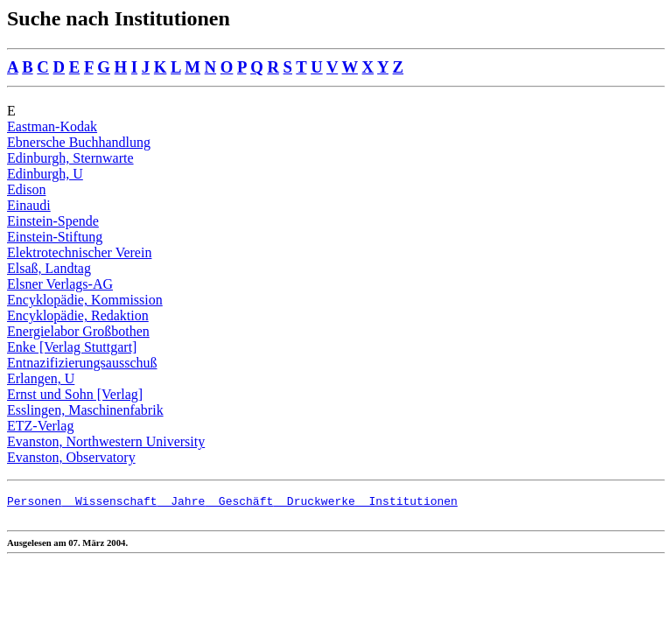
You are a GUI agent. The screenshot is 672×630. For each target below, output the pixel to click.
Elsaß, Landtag (49, 268)
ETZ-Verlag (40, 426)
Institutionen (406, 503)
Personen (34, 503)
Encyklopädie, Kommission (85, 300)
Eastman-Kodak (52, 126)
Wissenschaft (109, 503)
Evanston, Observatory (71, 457)
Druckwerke (314, 503)
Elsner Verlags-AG (60, 284)
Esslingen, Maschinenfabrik (85, 410)
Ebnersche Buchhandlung (79, 142)
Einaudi (29, 205)
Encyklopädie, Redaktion (78, 315)
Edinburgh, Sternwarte (70, 158)
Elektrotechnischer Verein (79, 252)
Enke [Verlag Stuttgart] (72, 347)
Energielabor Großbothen (78, 331)
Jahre (182, 503)
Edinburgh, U (45, 174)
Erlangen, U (41, 378)
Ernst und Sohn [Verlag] (75, 394)
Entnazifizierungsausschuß (82, 363)
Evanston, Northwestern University (106, 441)
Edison (26, 189)
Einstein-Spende (53, 221)
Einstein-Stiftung (55, 237)
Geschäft (239, 503)
